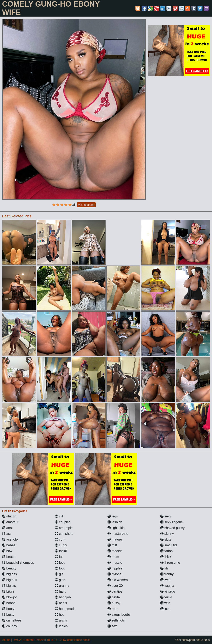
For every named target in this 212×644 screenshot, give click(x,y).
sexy (166, 516)
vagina (167, 586)
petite (114, 597)
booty (8, 609)
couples (63, 522)
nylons (114, 574)
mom (113, 557)
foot (60, 568)
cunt (60, 539)
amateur (10, 522)
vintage (168, 591)
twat (165, 580)
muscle (115, 563)
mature (115, 539)
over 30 (115, 586)
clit (59, 516)
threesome (170, 563)
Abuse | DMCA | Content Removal (24, 640)
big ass (9, 574)
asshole (10, 539)
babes (9, 545)
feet (60, 563)
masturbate (118, 534)
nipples (115, 568)
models (115, 551)
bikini (8, 591)
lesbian (115, 522)
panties (115, 591)
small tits (169, 545)
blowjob (10, 597)
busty (8, 615)
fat (59, 557)
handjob (63, 597)
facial (61, 551)
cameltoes (12, 620)
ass (7, 534)
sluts (166, 539)
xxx (165, 609)
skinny (167, 534)
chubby (10, 626)
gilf (59, 574)
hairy (61, 591)
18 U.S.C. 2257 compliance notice (69, 640)
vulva (166, 597)
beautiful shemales (18, 563)
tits (164, 568)
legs (113, 516)
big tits (9, 586)
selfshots (116, 620)
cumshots (64, 534)
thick (166, 557)
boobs (9, 603)
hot (59, 615)
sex (112, 626)
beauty (9, 568)
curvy (61, 545)
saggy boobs (119, 615)
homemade (65, 609)
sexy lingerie (172, 522)
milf (112, 545)
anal (7, 528)
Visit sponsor (86, 205)
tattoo (166, 551)
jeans (61, 620)
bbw (7, 551)
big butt (10, 580)
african (9, 516)
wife (165, 603)
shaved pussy (172, 528)
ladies (61, 626)
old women (118, 580)
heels (61, 603)
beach (9, 557)
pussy (114, 603)
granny (62, 586)
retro (113, 609)
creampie (64, 528)
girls (60, 580)
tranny (167, 574)
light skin (116, 528)
